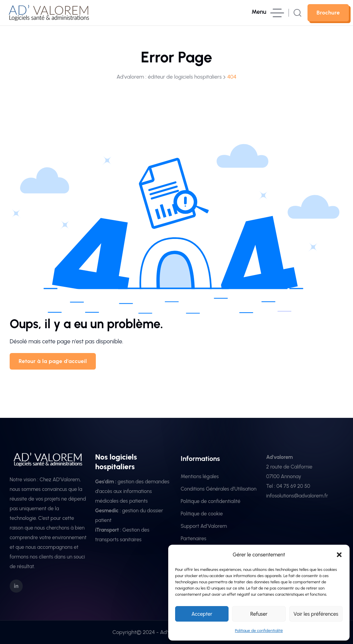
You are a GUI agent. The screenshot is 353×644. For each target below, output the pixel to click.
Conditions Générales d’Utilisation (219, 489)
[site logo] (49, 16)
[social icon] (16, 586)
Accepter (202, 614)
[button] (339, 555)
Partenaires (193, 539)
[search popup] (297, 13)
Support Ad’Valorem (204, 526)
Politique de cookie (202, 514)
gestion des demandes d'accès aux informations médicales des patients (132, 491)
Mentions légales (200, 476)
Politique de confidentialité (259, 631)
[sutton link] (328, 13)
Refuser (259, 614)
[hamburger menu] (268, 13)
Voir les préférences (316, 614)
